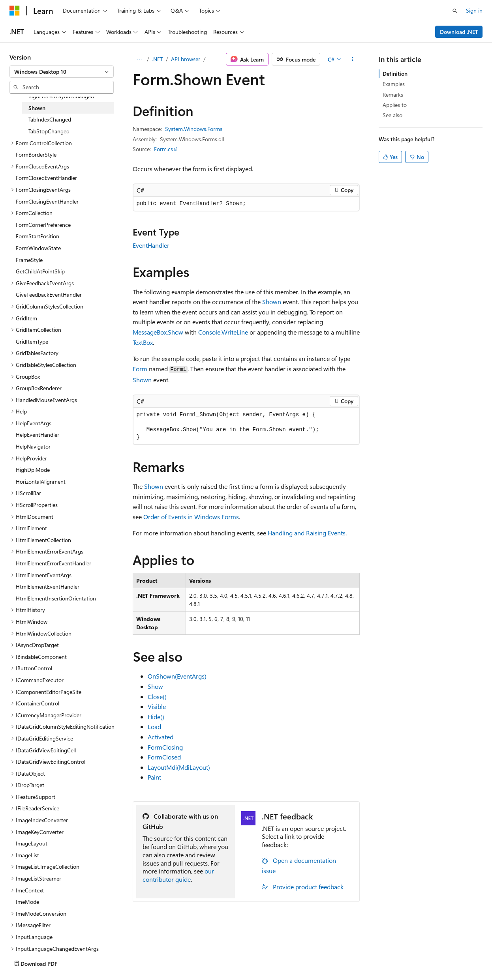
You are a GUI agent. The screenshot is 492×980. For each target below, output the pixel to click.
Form (140, 369)
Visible (157, 706)
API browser (186, 59)
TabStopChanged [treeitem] (49, 131)
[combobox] (62, 72)
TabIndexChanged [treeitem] (50, 119)
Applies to (395, 105)
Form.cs (163, 149)
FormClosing (165, 747)
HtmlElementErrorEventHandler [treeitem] (54, 563)
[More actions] (352, 59)
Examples (394, 84)
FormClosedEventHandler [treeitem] (46, 178)
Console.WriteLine (223, 332)
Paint (154, 777)
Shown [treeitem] (37, 108)
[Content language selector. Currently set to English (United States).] (46, 937)
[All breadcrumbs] (140, 59)
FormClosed (164, 757)
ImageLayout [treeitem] (32, 843)
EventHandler (151, 245)
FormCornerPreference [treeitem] (43, 225)
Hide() (156, 717)
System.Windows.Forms (194, 129)
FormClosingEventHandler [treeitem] (47, 201)
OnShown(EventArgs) (177, 676)
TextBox (143, 342)
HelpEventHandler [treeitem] (38, 435)
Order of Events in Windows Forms (191, 517)
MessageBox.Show (158, 332)
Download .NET (459, 32)
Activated (161, 737)
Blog (108, 956)
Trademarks (251, 956)
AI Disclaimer (25, 956)
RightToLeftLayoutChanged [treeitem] (61, 96)
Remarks (393, 94)
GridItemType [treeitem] (32, 341)
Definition (395, 74)
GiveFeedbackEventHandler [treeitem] (49, 295)
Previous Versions (72, 956)
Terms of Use (212, 956)
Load (154, 727)
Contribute (141, 956)
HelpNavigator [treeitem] (33, 446)
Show (155, 686)
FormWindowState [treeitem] (38, 248)
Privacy (173, 956)
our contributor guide (178, 875)
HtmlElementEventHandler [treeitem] (48, 586)
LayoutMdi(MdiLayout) (179, 767)
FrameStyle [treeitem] (29, 260)
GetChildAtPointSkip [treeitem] (40, 271)
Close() (157, 697)
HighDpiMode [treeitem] (33, 470)
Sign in (474, 10)
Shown (272, 302)
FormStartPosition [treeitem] (38, 236)
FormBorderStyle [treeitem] (36, 154)
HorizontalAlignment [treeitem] (41, 482)
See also (392, 115)
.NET (157, 59)
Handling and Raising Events (307, 533)
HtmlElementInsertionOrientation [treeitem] (56, 598)
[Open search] (455, 11)
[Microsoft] (15, 11)
